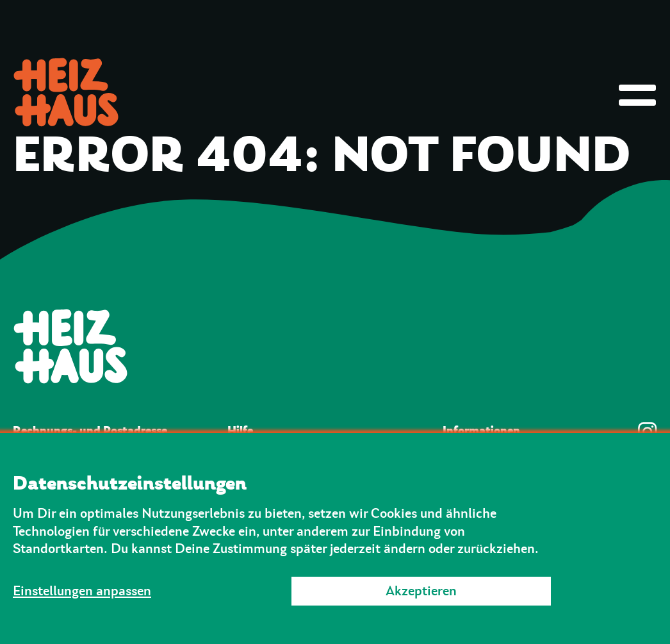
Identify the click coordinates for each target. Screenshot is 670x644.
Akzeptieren (421, 591)
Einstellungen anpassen (82, 591)
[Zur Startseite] (335, 346)
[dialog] (335, 539)
